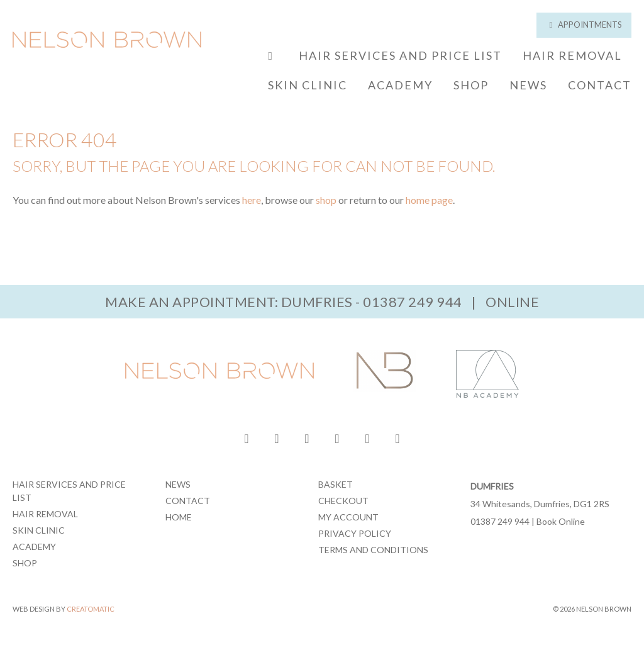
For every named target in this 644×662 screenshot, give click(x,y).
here (252, 200)
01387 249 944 (413, 302)
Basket (336, 484)
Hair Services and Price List (400, 55)
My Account (348, 517)
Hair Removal (572, 55)
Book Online (561, 521)
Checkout (343, 501)
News (528, 85)
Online (512, 302)
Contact (600, 85)
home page (429, 200)
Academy (400, 85)
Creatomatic (91, 609)
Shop (471, 85)
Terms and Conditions (373, 550)
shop (326, 200)
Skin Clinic (308, 85)
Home (179, 517)
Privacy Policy (355, 533)
